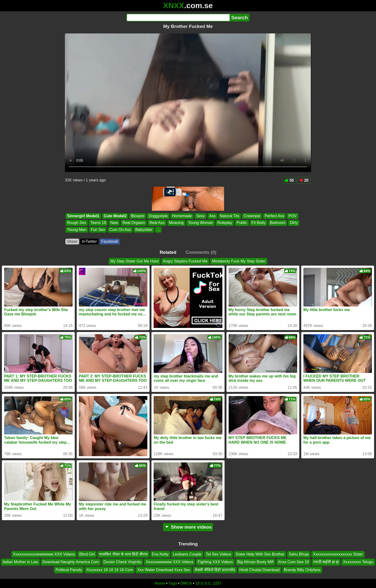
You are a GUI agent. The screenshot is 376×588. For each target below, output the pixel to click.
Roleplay (225, 223)
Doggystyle (158, 216)
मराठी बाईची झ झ (326, 562)
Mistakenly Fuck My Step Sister (239, 261)
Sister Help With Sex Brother (260, 554)
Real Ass (157, 223)
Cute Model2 (115, 216)
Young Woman (201, 223)
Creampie (252, 216)
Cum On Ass (120, 230)
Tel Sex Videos (219, 554)
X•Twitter (89, 241)
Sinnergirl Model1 (83, 216)
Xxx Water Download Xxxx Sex (164, 570)
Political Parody (69, 570)
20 (304, 180)
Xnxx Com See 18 (293, 562)
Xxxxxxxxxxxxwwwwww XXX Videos (44, 554)
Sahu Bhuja (299, 554)
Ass (212, 216)
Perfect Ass (274, 216)
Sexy (201, 216)
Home (160, 583)
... (158, 230)
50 (289, 180)
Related (168, 252)
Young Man (77, 230)
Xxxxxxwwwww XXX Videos (169, 562)
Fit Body (259, 223)
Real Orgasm (134, 223)
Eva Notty (160, 554)
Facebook (110, 241)
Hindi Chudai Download (260, 570)
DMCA (186, 583)
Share (72, 241)
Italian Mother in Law (20, 562)
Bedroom (278, 223)
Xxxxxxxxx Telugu (358, 562)
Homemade (182, 216)
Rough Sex (77, 223)
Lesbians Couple (187, 554)
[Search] (178, 18)
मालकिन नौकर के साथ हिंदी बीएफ (123, 554)
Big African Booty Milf (255, 562)
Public (242, 223)
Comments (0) (201, 252)
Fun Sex (98, 230)
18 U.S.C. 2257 (208, 583)
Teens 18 (98, 223)
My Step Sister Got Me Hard (134, 261)
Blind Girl (87, 554)
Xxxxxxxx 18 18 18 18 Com (110, 570)
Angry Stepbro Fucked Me (185, 261)
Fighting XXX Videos (215, 562)
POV (293, 216)
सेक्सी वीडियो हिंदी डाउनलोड (215, 570)
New (114, 223)
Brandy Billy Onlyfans (302, 570)
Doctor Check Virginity (122, 562)
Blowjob (138, 216)
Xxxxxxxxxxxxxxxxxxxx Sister (338, 554)
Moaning (176, 223)
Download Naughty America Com (71, 562)
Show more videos (188, 527)
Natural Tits (230, 216)
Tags (173, 583)
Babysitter (144, 230)
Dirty (294, 223)
